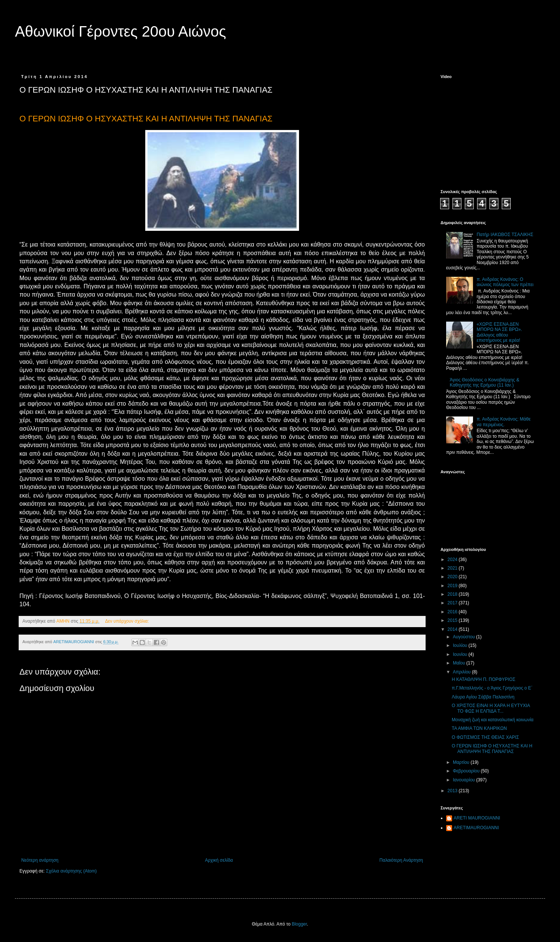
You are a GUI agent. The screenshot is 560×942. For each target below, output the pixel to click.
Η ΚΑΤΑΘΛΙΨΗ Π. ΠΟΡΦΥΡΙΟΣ (483, 679)
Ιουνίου (461, 654)
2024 (453, 560)
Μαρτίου (462, 762)
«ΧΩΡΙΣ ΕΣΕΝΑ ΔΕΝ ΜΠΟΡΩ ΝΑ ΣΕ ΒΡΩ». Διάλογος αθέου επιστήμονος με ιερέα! (499, 332)
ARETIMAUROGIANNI (476, 828)
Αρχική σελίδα (219, 860)
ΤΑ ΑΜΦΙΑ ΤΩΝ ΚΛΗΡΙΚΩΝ (479, 728)
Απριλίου (462, 672)
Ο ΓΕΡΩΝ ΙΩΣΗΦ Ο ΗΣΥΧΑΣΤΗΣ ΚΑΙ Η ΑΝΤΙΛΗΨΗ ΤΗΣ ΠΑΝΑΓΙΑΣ (492, 749)
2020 (453, 577)
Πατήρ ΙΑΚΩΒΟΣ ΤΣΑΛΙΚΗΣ (505, 235)
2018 (453, 594)
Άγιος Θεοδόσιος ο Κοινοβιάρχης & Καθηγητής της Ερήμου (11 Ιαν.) (485, 382)
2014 (453, 629)
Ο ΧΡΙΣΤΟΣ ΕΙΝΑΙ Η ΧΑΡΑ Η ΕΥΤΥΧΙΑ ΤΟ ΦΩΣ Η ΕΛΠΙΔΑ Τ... (491, 708)
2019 (453, 586)
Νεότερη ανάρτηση (40, 860)
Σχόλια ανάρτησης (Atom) (71, 871)
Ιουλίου (461, 645)
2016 (453, 612)
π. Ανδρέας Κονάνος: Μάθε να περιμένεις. (504, 422)
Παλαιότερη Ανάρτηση (401, 860)
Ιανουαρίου (465, 780)
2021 (453, 568)
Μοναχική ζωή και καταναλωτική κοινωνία (493, 720)
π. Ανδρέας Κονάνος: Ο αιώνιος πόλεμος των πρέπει (505, 282)
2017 (453, 603)
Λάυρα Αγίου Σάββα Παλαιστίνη (483, 697)
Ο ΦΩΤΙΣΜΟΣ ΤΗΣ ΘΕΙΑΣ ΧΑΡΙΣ (485, 737)
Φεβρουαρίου (467, 771)
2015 (453, 620)
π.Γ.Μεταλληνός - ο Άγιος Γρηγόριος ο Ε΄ (492, 688)
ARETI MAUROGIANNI (477, 818)
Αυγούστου (464, 637)
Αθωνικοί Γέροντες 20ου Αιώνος (121, 31)
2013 (453, 791)
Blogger (299, 924)
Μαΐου (460, 663)
